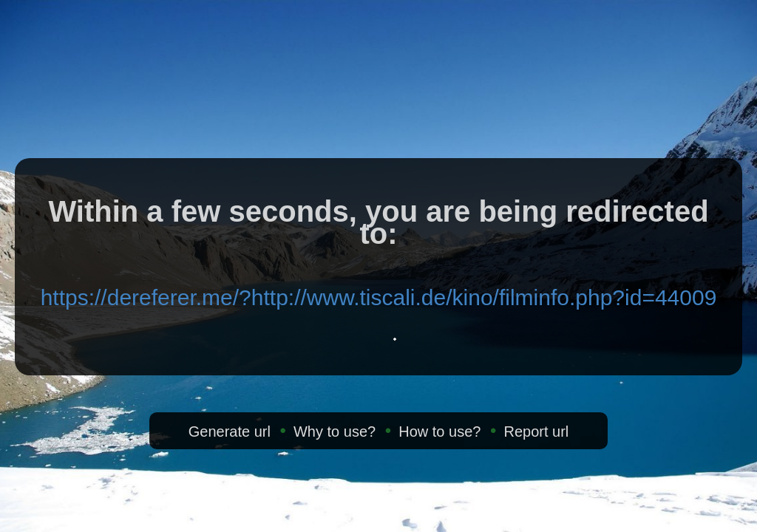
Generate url (230, 432)
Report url (536, 432)
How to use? (439, 432)
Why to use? (335, 432)
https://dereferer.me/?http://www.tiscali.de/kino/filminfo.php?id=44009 (379, 297)
